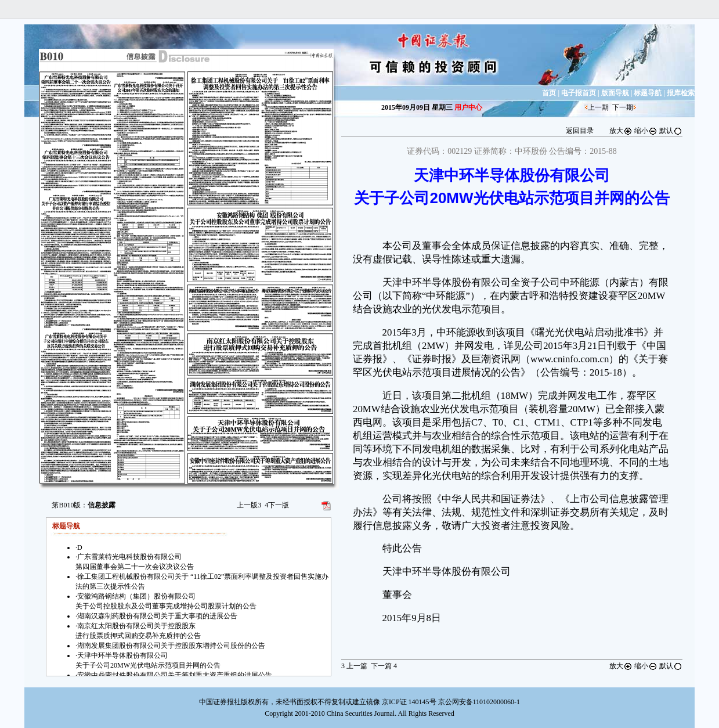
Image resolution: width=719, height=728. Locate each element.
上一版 (249, 505)
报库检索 (681, 93)
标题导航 (648, 93)
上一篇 (354, 666)
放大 (621, 131)
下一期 (623, 107)
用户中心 (468, 107)
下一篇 (384, 666)
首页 (549, 93)
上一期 (598, 107)
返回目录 (580, 131)
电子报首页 (579, 93)
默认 (671, 131)
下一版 (277, 505)
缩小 (646, 131)
